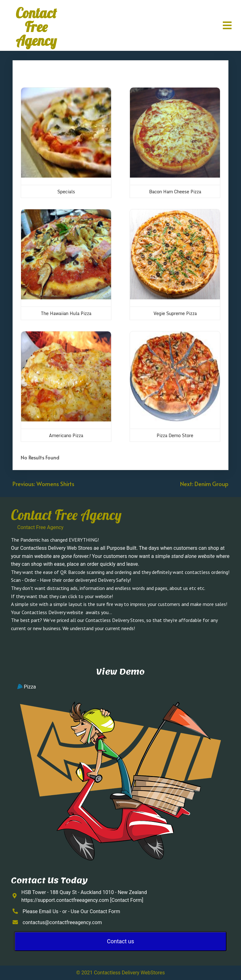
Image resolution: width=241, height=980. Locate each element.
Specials (66, 192)
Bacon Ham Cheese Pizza (175, 192)
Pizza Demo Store (175, 435)
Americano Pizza (66, 435)
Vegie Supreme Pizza (175, 313)
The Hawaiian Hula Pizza (66, 313)
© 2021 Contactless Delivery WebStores (120, 973)
